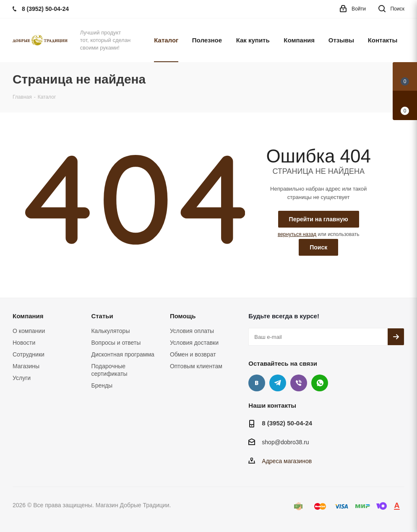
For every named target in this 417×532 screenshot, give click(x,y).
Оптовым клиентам (196, 366)
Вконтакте (257, 383)
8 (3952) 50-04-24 (287, 423)
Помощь (183, 316)
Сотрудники (29, 354)
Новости (24, 343)
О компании (29, 331)
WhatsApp (320, 383)
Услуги (22, 378)
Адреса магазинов (287, 461)
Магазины (26, 366)
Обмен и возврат (193, 354)
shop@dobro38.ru (285, 443)
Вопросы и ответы (116, 343)
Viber (299, 383)
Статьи (102, 316)
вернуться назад (297, 234)
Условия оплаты (192, 331)
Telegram (278, 383)
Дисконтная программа (122, 354)
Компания (28, 316)
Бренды (102, 385)
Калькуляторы (110, 331)
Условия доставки (194, 343)
